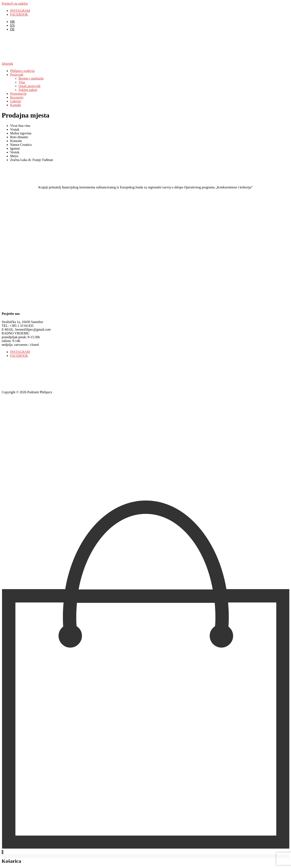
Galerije (16, 101)
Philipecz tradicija (22, 71)
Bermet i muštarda (31, 78)
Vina (22, 82)
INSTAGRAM (20, 11)
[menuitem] (12, 22)
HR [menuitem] (12, 22)
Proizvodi (17, 75)
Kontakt (16, 105)
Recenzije (17, 97)
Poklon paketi (28, 90)
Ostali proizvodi (30, 86)
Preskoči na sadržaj (15, 3)
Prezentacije (18, 94)
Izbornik (7, 64)
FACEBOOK (19, 14)
